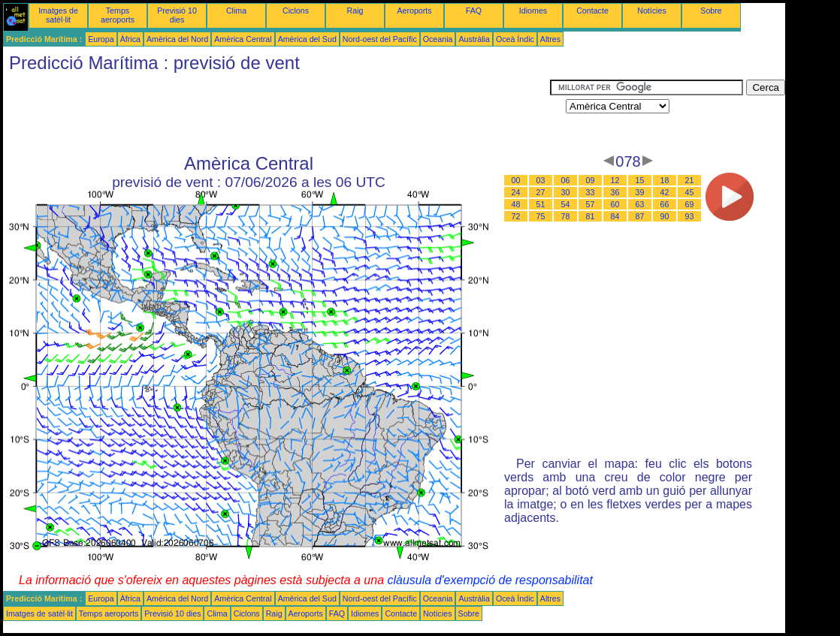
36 (615, 192)
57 (591, 204)
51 (541, 204)
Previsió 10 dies (177, 15)
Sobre (711, 11)
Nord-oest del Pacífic (380, 39)
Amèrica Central (243, 39)
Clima (236, 11)
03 (541, 180)
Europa (101, 39)
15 (640, 180)
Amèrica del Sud (307, 39)
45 (690, 192)
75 (541, 216)
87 (640, 216)
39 (640, 192)
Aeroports (414, 11)
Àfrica (130, 39)
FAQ (474, 11)
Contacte (592, 11)
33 (591, 192)
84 (615, 216)
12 (615, 180)
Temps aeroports (118, 15)
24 (516, 192)
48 (516, 204)
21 (690, 180)
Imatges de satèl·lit (58, 15)
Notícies (652, 11)
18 (665, 180)
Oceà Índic (515, 39)
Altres (550, 39)
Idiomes (533, 11)
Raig (355, 11)
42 (665, 192)
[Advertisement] (276, 113)
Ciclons (296, 11)
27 (541, 192)
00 (516, 180)
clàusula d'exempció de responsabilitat (489, 580)
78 (566, 216)
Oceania (438, 39)
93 (690, 216)
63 (640, 204)
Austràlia (474, 39)
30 (566, 192)
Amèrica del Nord (177, 39)
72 (516, 216)
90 (665, 216)
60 (615, 204)
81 (591, 216)
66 (665, 204)
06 (566, 180)
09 (591, 180)
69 (690, 204)
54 (566, 204)
